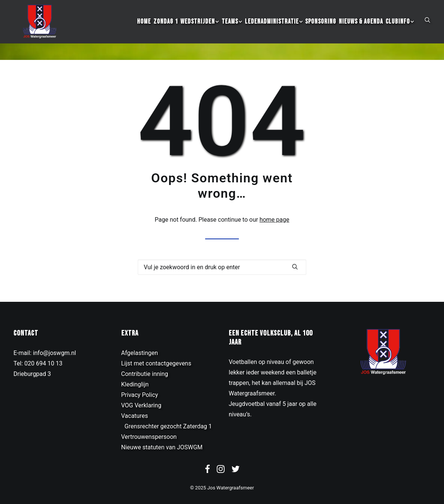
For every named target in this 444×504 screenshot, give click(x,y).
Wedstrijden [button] (200, 30)
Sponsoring (321, 30)
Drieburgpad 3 (32, 374)
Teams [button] (232, 30)
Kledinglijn (135, 384)
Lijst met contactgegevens (156, 363)
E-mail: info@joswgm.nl (45, 353)
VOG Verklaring (142, 405)
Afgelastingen (140, 353)
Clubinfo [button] (400, 30)
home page (274, 220)
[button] (428, 28)
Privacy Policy (140, 395)
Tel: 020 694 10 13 (38, 363)
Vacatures (135, 416)
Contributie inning (145, 374)
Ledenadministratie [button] (274, 30)
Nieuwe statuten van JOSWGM (162, 447)
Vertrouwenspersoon (149, 437)
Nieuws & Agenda (361, 30)
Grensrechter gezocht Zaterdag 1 (168, 426)
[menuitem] (144, 30)
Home (144, 30)
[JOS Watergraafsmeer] (37, 30)
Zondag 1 (166, 30)
